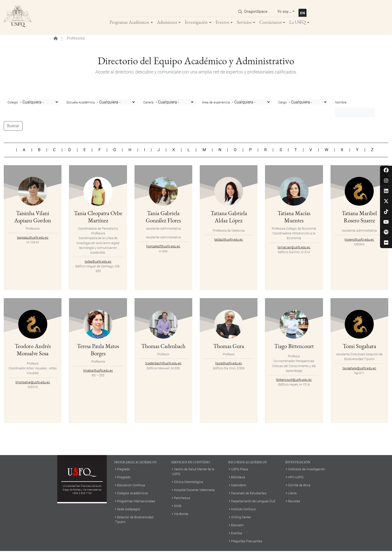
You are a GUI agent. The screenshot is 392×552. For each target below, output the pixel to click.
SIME (178, 507)
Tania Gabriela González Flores (163, 217)
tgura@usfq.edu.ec (229, 364)
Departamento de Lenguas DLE (253, 502)
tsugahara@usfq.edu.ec (359, 369)
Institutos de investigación (306, 470)
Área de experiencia (216, 103)
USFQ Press (240, 470)
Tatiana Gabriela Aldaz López (229, 217)
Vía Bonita (181, 515)
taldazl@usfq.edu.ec (229, 240)
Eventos (222, 22)
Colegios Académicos (132, 494)
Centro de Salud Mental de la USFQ (193, 472)
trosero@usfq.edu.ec (359, 240)
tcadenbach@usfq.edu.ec (163, 364)
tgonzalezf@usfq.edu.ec (163, 247)
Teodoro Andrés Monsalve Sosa (33, 350)
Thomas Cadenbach (163, 347)
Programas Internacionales (136, 502)
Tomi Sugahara (359, 347)
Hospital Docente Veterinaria (194, 491)
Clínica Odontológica (188, 483)
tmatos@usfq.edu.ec (98, 371)
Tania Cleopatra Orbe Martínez (98, 217)
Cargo (282, 103)
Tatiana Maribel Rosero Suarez (359, 217)
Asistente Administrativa (163, 229)
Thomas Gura (229, 347)
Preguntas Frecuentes (247, 542)
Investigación (196, 22)
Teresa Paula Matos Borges (98, 350)
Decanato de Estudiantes (249, 494)
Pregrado (123, 470)
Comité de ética (299, 486)
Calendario (238, 486)
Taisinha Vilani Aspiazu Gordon (33, 217)
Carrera (148, 103)
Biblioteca (238, 478)
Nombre (341, 103)
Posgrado (124, 478)
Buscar (13, 127)
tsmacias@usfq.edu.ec (294, 248)
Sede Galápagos (129, 510)
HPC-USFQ (296, 478)
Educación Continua (131, 486)
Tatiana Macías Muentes (294, 217)
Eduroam (237, 526)
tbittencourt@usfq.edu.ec (294, 380)
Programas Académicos (129, 22)
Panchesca (182, 499)
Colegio (13, 103)
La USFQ (297, 22)
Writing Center (241, 518)
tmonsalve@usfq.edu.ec (33, 383)
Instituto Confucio (243, 510)
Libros (292, 494)
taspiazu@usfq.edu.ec (33, 238)
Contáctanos (270, 22)
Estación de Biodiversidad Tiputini (134, 520)
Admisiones (167, 22)
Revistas (294, 502)
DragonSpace (256, 12)
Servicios (244, 22)
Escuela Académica (81, 103)
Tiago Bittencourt (294, 347)
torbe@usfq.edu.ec (98, 262)
